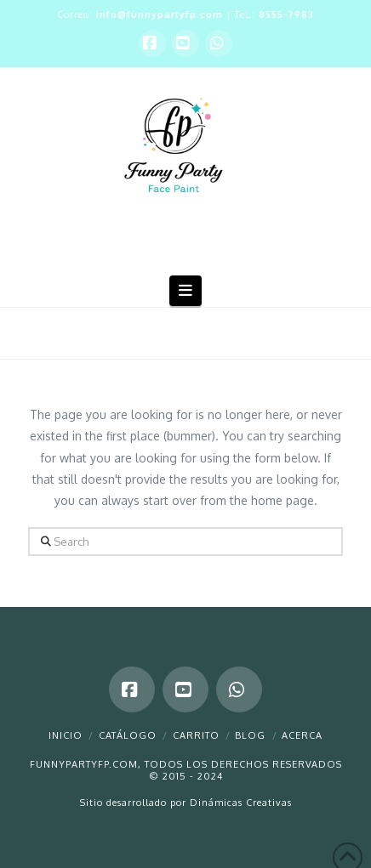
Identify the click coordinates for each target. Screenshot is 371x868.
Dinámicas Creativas (241, 803)
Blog (250, 735)
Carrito (196, 735)
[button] (186, 290)
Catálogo (128, 735)
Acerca (302, 735)
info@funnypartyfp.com (160, 14)
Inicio (66, 735)
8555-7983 (286, 14)
